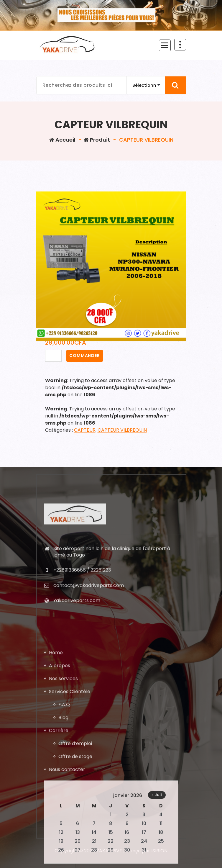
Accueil (62, 140)
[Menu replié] (165, 45)
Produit (97, 140)
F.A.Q (64, 860)
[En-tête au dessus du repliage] (180, 45)
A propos (60, 821)
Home (56, 808)
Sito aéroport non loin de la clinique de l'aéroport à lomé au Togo (112, 632)
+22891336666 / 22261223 (82, 650)
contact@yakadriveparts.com (89, 665)
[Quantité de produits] (53, 356)
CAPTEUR (85, 430)
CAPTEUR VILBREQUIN (122, 430)
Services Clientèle (70, 847)
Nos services (63, 834)
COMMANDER (84, 356)
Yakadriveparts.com (77, 681)
